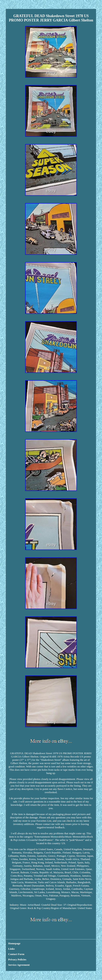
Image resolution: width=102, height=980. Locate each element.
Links (12, 949)
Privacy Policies (17, 959)
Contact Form (16, 954)
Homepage (14, 943)
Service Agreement (19, 965)
